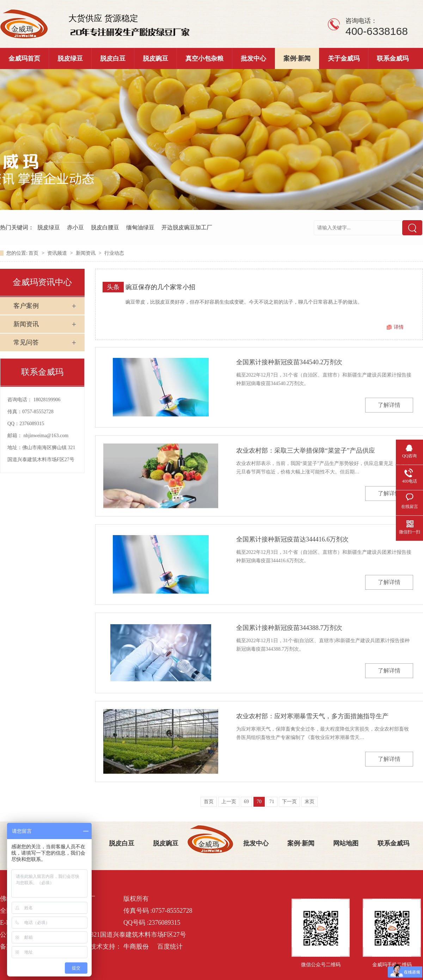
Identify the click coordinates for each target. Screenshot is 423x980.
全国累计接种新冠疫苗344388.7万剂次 (289, 628)
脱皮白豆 (113, 58)
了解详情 (389, 405)
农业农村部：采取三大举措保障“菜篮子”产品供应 (306, 451)
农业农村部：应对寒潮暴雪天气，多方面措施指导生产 (312, 716)
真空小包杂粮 (204, 58)
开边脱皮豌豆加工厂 (187, 227)
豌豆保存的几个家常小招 (160, 287)
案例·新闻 (297, 58)
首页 (34, 253)
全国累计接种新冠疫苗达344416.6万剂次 (293, 539)
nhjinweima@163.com (46, 436)
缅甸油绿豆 (140, 227)
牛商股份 (136, 947)
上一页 (229, 802)
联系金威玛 (393, 58)
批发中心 (253, 58)
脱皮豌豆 (155, 58)
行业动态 (114, 253)
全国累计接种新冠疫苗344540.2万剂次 (289, 362)
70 (259, 802)
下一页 (289, 802)
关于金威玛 (344, 58)
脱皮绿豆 (70, 58)
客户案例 (26, 306)
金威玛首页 (24, 58)
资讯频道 (58, 253)
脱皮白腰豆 (105, 227)
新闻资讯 (86, 253)
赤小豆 (75, 227)
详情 (399, 327)
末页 (309, 802)
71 (272, 802)
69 (246, 802)
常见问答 (26, 342)
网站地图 (346, 843)
